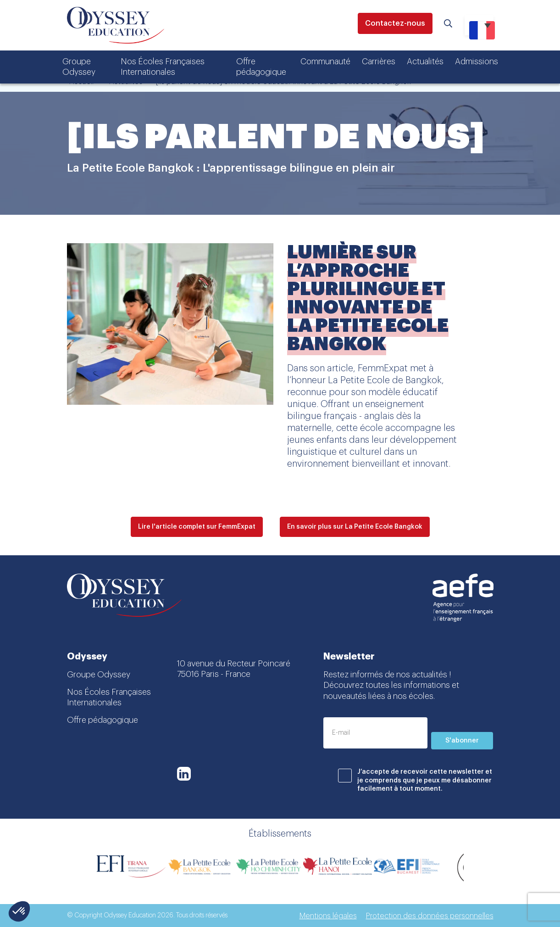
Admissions (477, 61)
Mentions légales (328, 916)
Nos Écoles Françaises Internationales (163, 67)
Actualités (425, 61)
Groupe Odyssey (79, 67)
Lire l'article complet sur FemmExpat (197, 527)
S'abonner (462, 741)
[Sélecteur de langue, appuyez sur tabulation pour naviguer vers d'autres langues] (479, 25)
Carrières (379, 61)
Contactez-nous (395, 23)
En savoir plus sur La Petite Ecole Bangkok (355, 527)
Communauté (325, 61)
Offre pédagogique (261, 67)
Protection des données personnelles (430, 916)
